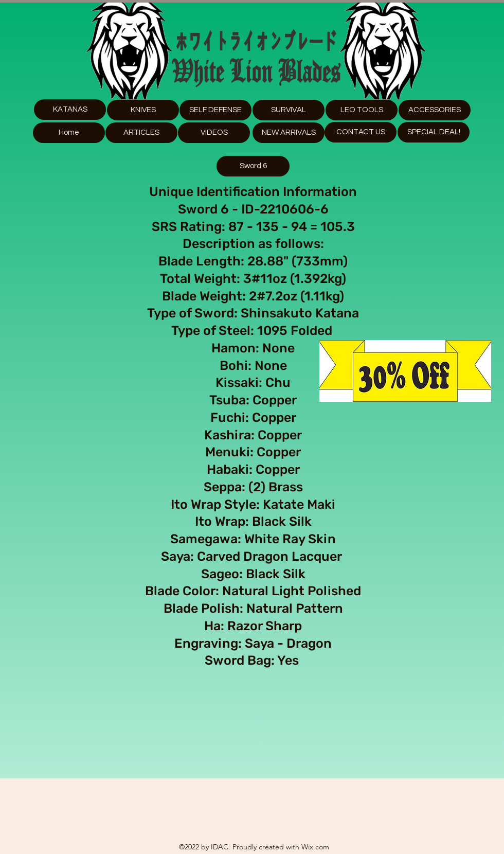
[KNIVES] (143, 110)
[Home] (69, 133)
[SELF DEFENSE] (215, 110)
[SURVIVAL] (289, 110)
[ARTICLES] (141, 133)
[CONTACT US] (361, 132)
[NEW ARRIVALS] (289, 133)
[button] (362, 110)
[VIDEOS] (214, 133)
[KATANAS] (70, 110)
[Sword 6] (253, 166)
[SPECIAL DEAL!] (434, 132)
